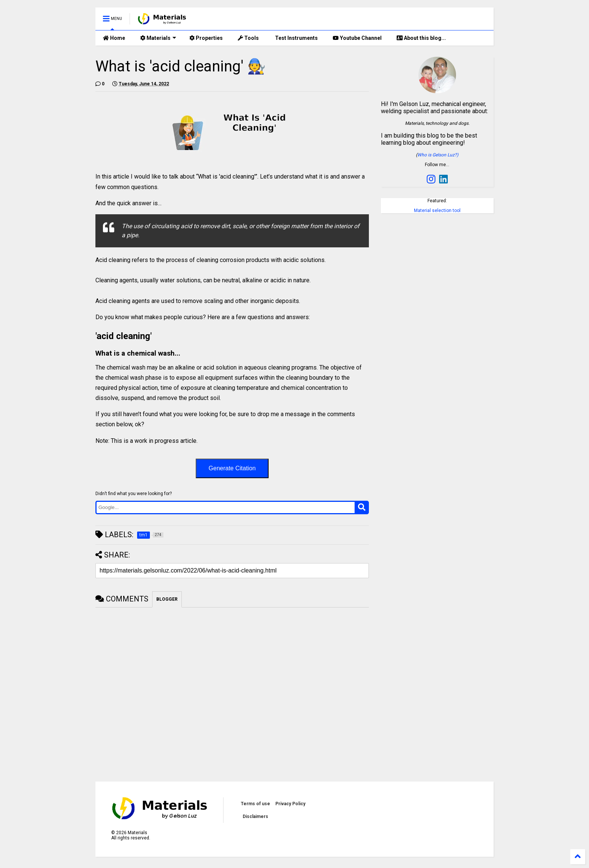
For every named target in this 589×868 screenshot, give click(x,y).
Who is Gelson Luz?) (438, 155)
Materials (158, 38)
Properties (206, 38)
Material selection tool (437, 211)
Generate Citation (232, 468)
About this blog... (421, 38)
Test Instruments (296, 38)
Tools (248, 38)
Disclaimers (255, 816)
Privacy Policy (290, 804)
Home (114, 38)
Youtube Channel (357, 38)
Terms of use (255, 804)
